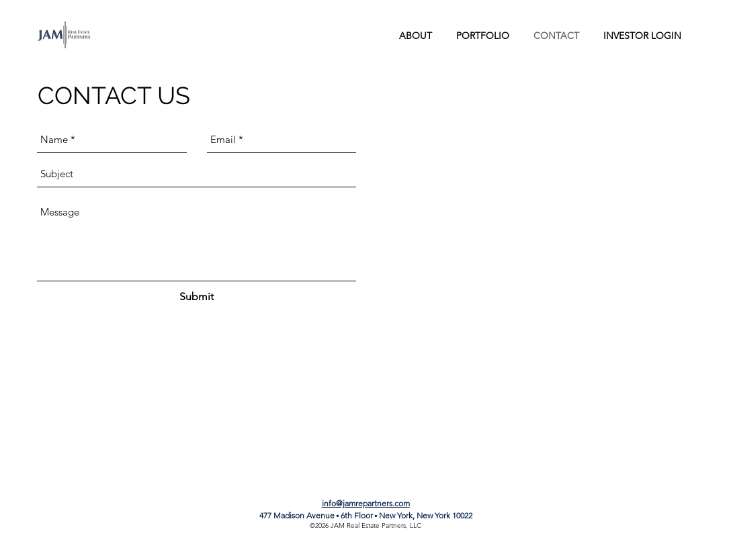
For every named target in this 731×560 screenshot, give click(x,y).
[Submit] (197, 297)
